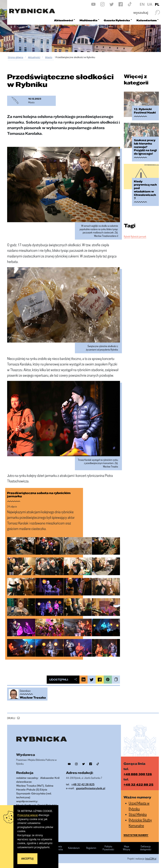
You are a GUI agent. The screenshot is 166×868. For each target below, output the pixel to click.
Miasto (49, 57)
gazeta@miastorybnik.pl (91, 788)
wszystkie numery (136, 835)
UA (150, 4)
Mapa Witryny (127, 848)
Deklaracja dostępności (146, 848)
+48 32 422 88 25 (138, 785)
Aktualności (34, 57)
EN (142, 4)
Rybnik (127, 236)
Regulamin (91, 848)
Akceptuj (27, 859)
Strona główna (15, 57)
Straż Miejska (138, 814)
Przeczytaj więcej (28, 815)
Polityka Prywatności (108, 848)
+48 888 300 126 (138, 774)
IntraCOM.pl (151, 859)
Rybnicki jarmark (138, 236)
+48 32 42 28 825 (83, 784)
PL (157, 4)
